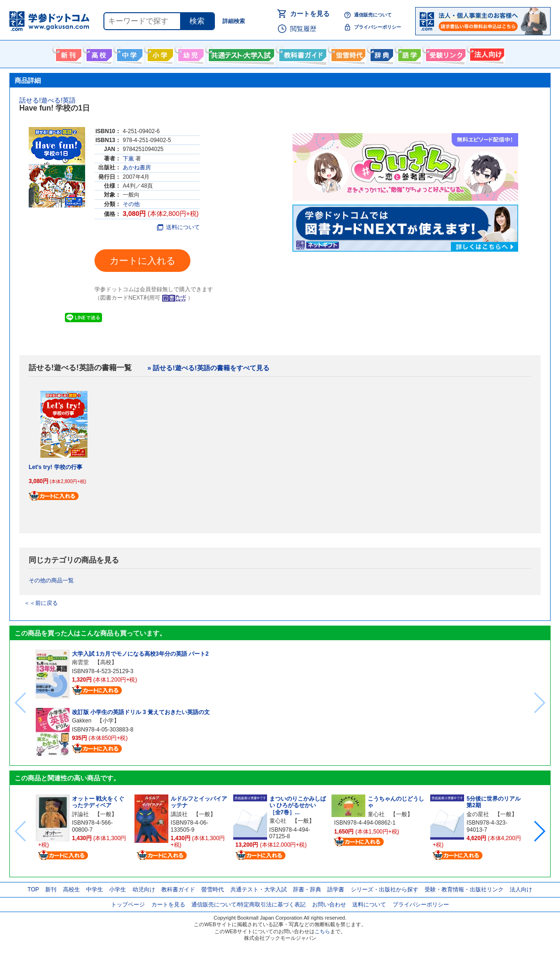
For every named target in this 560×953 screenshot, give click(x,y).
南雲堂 (80, 662)
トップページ (128, 905)
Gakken (82, 721)
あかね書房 (137, 167)
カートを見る (310, 14)
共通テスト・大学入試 (240, 53)
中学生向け (129, 53)
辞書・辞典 (307, 889)
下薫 (128, 159)
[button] (539, 831)
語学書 (408, 53)
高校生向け (98, 53)
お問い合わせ (329, 905)
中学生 (95, 889)
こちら (322, 931)
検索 (197, 21)
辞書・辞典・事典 (381, 53)
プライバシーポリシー (378, 27)
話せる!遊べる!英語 (47, 100)
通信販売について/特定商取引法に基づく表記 (248, 905)
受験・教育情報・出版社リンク (464, 889)
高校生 (71, 889)
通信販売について (373, 15)
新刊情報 (67, 53)
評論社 (80, 814)
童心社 (278, 821)
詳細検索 (234, 21)
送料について (178, 227)
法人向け (486, 53)
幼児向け (190, 53)
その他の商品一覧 (51, 580)
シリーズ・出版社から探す (385, 889)
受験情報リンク (444, 53)
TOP (33, 889)
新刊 (51, 889)
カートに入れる (142, 261)
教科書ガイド (302, 53)
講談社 (179, 814)
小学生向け (159, 53)
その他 (131, 204)
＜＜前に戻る (41, 603)
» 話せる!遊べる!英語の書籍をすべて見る (209, 368)
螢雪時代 (347, 53)
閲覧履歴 (303, 29)
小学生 (118, 889)
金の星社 (478, 814)
